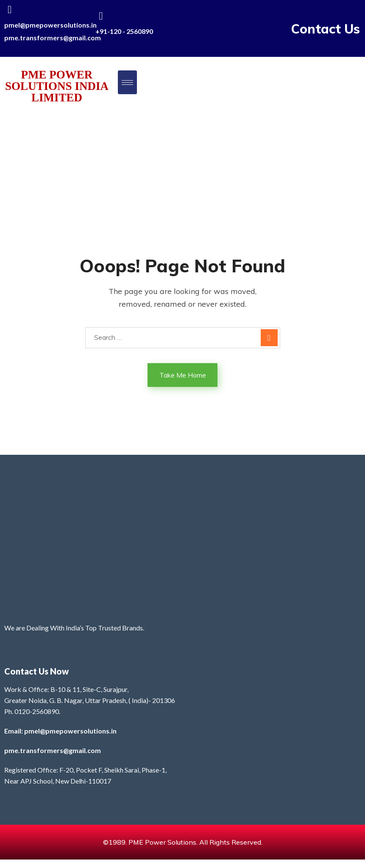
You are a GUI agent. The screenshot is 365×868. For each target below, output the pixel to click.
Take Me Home (183, 375)
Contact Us (326, 29)
